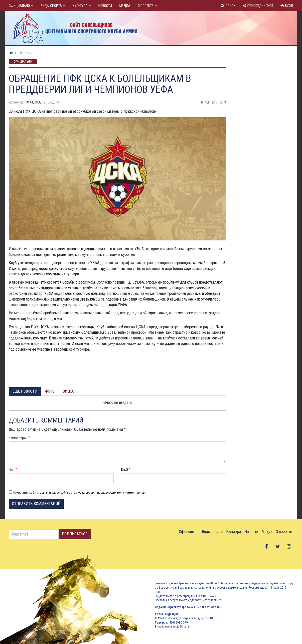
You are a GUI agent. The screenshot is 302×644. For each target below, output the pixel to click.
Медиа (125, 6)
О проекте (147, 6)
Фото (50, 391)
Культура (82, 6)
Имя (12, 470)
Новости (105, 6)
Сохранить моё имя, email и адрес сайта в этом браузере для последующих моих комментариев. (79, 492)
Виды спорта (53, 6)
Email (124, 470)
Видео (69, 391)
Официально (21, 6)
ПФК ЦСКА (33, 102)
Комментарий (18, 438)
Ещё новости (25, 391)
